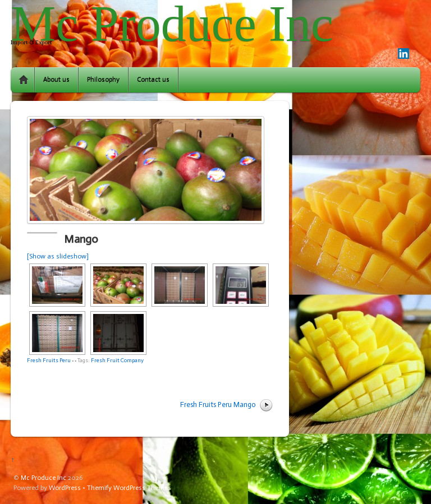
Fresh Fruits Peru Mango (218, 404)
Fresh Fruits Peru (49, 360)
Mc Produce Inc (43, 478)
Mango (81, 239)
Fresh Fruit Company (117, 360)
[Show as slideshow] (58, 256)
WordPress (65, 488)
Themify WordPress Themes (129, 488)
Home (24, 80)
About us (56, 80)
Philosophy (103, 80)
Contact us (153, 80)
